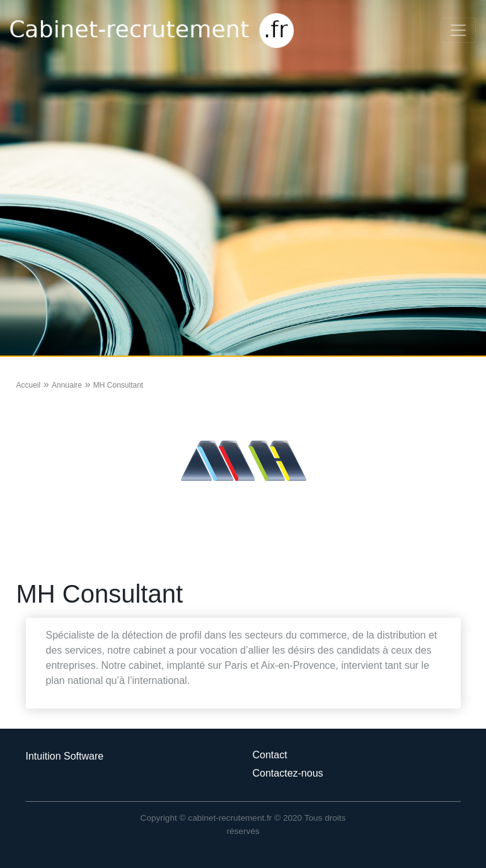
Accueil (29, 385)
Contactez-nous (288, 773)
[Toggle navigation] (458, 30)
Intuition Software (65, 756)
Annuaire (67, 385)
